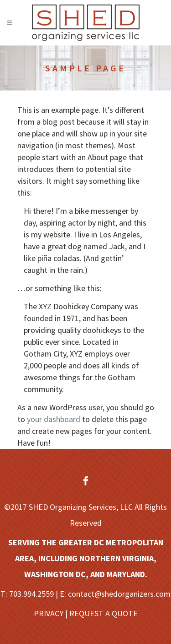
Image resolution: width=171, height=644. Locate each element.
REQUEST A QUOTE (104, 613)
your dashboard (54, 419)
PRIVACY (49, 613)
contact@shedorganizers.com (119, 594)
